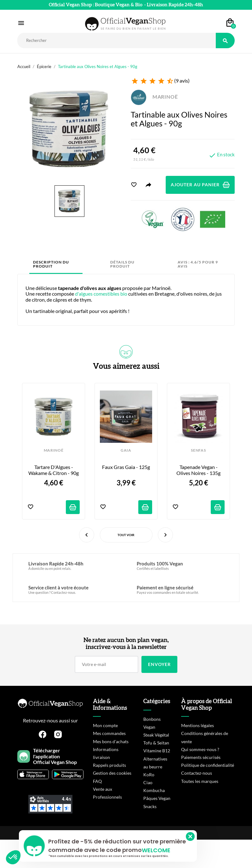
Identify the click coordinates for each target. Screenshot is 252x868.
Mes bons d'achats (111, 741)
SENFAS (198, 450)
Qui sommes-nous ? (200, 749)
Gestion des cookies (112, 773)
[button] (13, 857)
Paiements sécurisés (201, 757)
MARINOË (154, 97)
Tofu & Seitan (156, 743)
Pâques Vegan (157, 798)
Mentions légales (198, 725)
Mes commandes (109, 733)
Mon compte (105, 725)
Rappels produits (109, 765)
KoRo (149, 775)
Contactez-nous (197, 773)
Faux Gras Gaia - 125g (126, 467)
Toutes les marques (200, 781)
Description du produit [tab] (51, 264)
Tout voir (126, 535)
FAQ (97, 781)
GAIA (126, 450)
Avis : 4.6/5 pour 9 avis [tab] (198, 264)
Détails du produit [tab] (122, 264)
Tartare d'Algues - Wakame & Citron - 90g (54, 470)
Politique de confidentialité (208, 765)
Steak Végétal (156, 735)
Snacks (150, 806)
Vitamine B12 (157, 751)
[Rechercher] (117, 41)
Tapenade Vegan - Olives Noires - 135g (198, 470)
